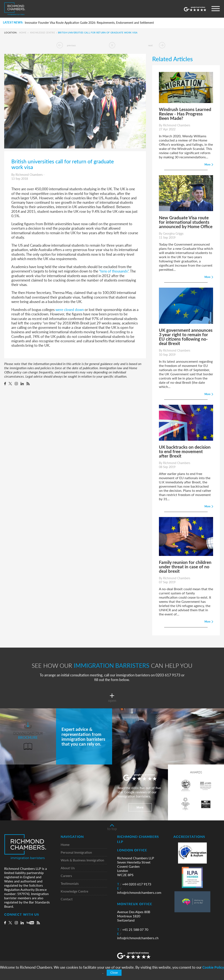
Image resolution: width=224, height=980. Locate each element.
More (140, 807)
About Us (68, 868)
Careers (66, 876)
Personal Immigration (76, 852)
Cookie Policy (213, 967)
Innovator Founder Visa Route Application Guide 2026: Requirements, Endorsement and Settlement (89, 23)
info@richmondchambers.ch (138, 936)
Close (114, 973)
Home (23, 32)
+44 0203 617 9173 (134, 884)
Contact (67, 899)
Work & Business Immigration (82, 860)
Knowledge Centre (42, 32)
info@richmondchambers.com (139, 890)
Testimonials (70, 884)
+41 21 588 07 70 (133, 930)
